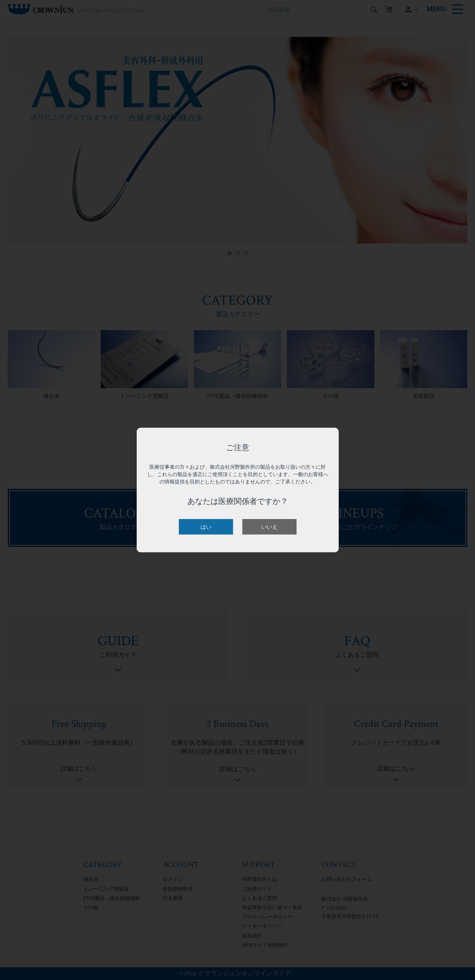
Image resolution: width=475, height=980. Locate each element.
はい (206, 527)
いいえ (269, 527)
